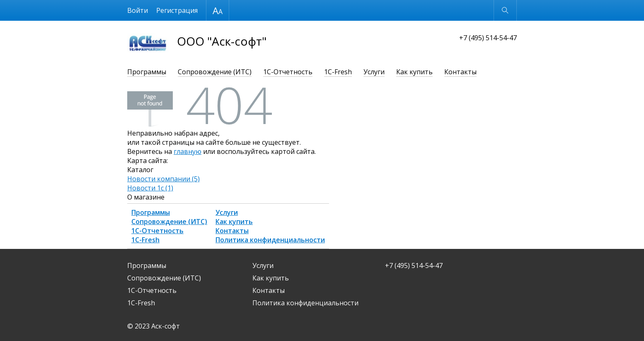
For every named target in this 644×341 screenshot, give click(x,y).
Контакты (460, 72)
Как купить (414, 72)
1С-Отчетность (288, 72)
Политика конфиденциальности (270, 240)
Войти (138, 10)
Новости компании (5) (163, 179)
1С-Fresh (338, 72)
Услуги (374, 72)
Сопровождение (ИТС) (215, 72)
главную (188, 151)
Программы (147, 72)
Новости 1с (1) (150, 188)
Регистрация (177, 10)
